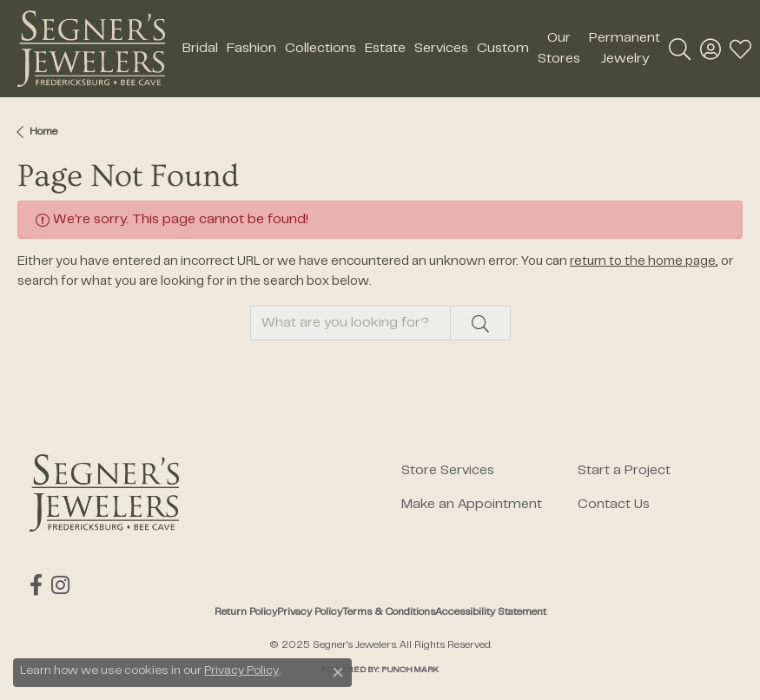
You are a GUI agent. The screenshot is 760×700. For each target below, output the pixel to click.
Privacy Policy (310, 612)
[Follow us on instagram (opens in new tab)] (60, 585)
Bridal (200, 49)
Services (441, 49)
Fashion (251, 49)
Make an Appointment (472, 505)
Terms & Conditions (389, 612)
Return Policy (246, 612)
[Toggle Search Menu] (680, 49)
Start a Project (624, 471)
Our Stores (559, 49)
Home (43, 132)
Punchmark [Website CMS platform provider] (410, 670)
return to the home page (643, 262)
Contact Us (614, 505)
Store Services (448, 471)
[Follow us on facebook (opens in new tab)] (36, 585)
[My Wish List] (740, 49)
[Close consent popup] (338, 672)
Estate (385, 49)
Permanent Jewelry (625, 49)
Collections (321, 49)
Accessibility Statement (491, 612)
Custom (503, 49)
